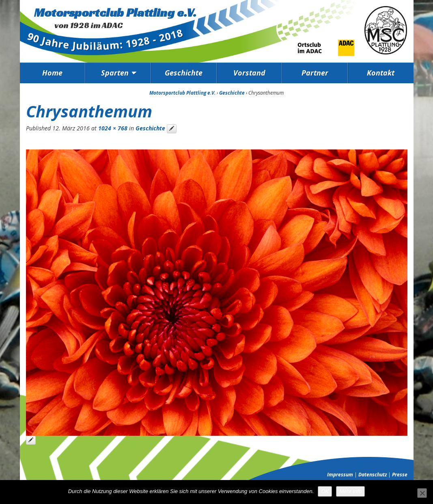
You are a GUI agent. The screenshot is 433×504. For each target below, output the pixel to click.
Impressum (340, 475)
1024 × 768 (113, 128)
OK (325, 491)
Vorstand (249, 73)
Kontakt (381, 73)
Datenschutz (373, 475)
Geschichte (184, 73)
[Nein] (422, 493)
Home (52, 73)
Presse (400, 475)
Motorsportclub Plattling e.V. (115, 13)
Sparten (115, 73)
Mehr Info (350, 491)
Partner (315, 73)
